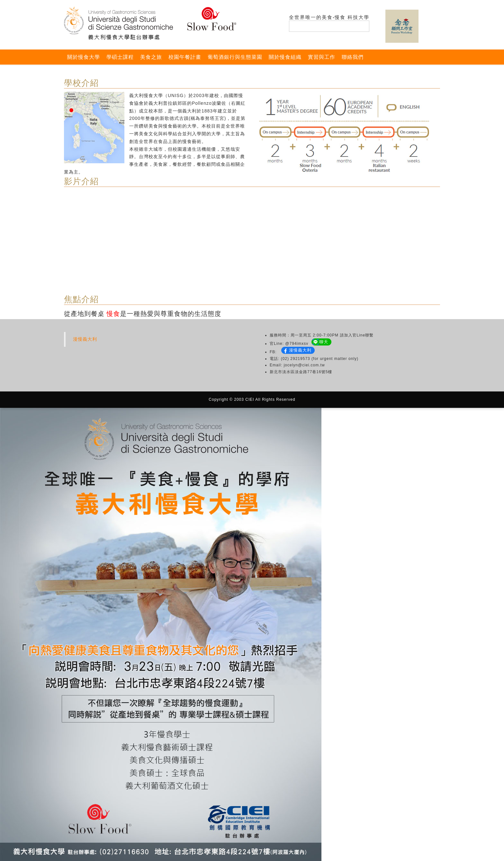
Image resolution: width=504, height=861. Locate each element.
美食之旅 (151, 57)
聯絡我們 (353, 57)
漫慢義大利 (85, 339)
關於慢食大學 (84, 57)
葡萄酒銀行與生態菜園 (235, 57)
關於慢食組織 (285, 57)
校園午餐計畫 (185, 57)
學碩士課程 (120, 57)
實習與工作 (322, 57)
